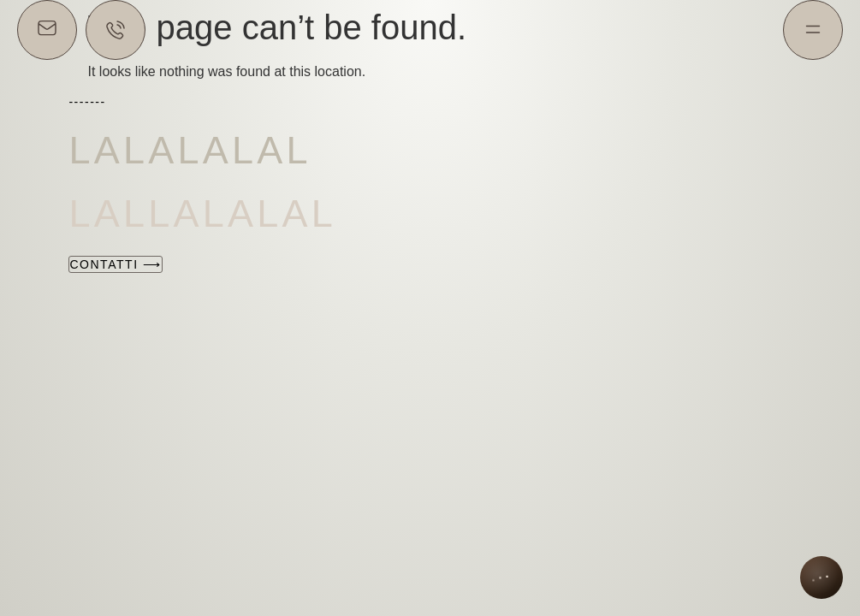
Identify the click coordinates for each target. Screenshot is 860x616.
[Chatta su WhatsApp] (116, 30)
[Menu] (813, 30)
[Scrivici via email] (47, 30)
